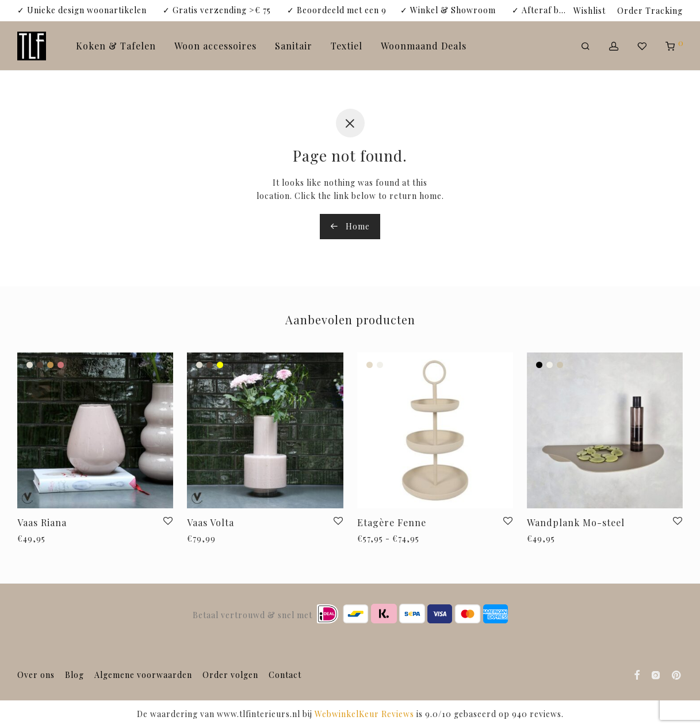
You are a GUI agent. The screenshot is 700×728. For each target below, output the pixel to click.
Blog (74, 675)
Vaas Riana (42, 522)
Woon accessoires (215, 46)
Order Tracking (650, 11)
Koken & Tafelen (116, 46)
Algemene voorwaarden (143, 675)
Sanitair (294, 46)
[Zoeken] (586, 46)
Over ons (36, 675)
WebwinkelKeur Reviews (364, 714)
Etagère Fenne (392, 522)
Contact (285, 675)
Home (350, 226)
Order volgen (230, 675)
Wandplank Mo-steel (576, 522)
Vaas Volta (211, 522)
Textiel (347, 46)
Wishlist (590, 11)
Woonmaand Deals (424, 46)
